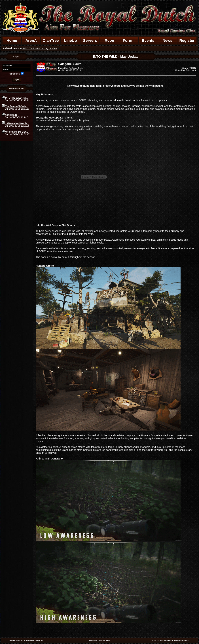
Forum (129, 40)
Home (12, 40)
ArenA (31, 40)
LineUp (70, 40)
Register (187, 40)
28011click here (185, 69)
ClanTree (51, 40)
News (167, 40)
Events (148, 40)
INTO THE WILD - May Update (40, 48)
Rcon (109, 40)
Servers (90, 40)
